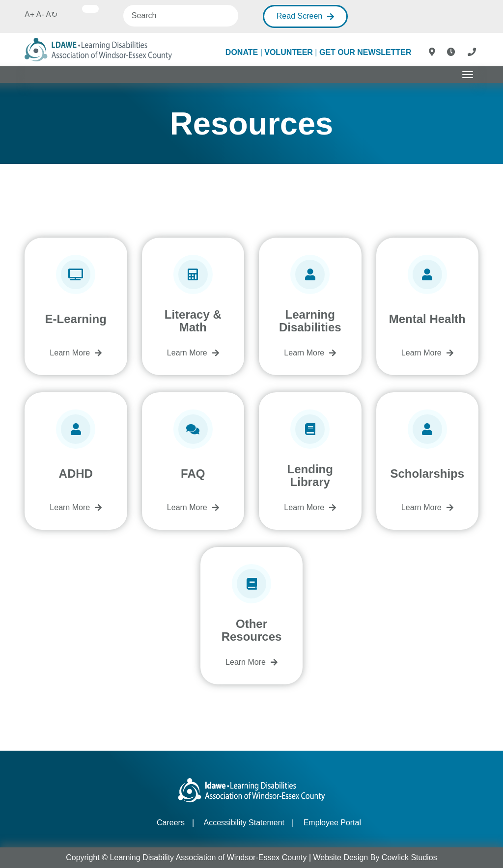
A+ (29, 14)
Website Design (341, 857)
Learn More (70, 353)
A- (40, 14)
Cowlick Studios (409, 857)
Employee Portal (332, 823)
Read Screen (299, 16)
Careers (171, 823)
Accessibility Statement (244, 823)
